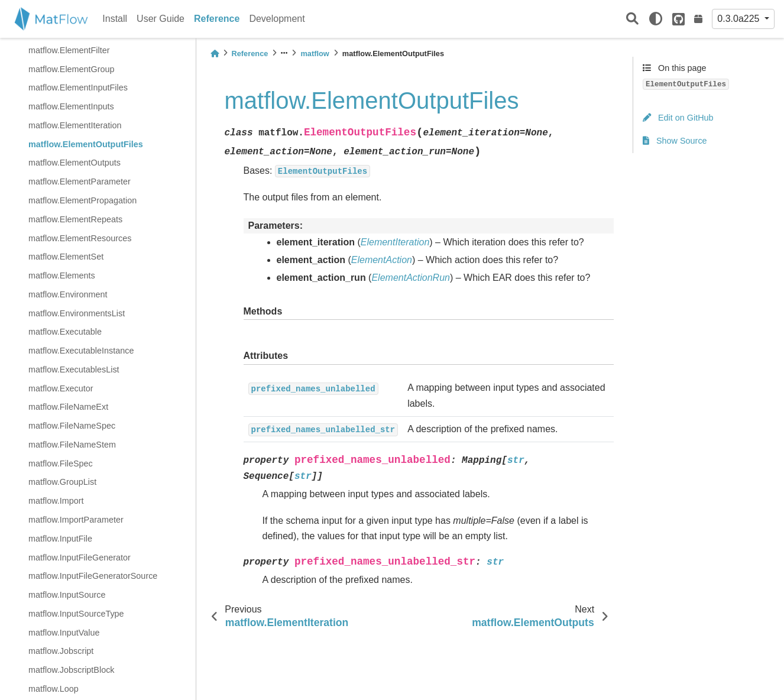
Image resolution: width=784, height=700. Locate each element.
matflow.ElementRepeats (75, 219)
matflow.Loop (54, 689)
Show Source (675, 141)
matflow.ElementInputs (71, 106)
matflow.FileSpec (61, 464)
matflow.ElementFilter (69, 50)
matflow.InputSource (67, 595)
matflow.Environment (68, 294)
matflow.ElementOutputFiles (86, 144)
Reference (217, 19)
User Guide (161, 19)
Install (115, 19)
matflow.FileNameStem (72, 445)
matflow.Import (56, 501)
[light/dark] (656, 19)
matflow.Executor (61, 388)
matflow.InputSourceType (76, 614)
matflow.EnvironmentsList (77, 313)
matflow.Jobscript (61, 651)
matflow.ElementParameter (80, 182)
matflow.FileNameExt (68, 407)
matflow (315, 54)
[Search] (632, 19)
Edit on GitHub (678, 118)
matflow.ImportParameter (76, 520)
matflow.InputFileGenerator (80, 558)
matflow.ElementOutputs (74, 163)
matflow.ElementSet (66, 257)
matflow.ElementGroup (72, 69)
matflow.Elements (62, 276)
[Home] (215, 54)
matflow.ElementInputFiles (78, 87)
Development (277, 19)
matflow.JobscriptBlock (72, 670)
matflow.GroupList (62, 482)
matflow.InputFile (60, 539)
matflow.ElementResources (80, 238)
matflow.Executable (65, 332)
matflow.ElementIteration (75, 125)
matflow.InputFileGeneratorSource (93, 576)
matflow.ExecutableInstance (81, 351)
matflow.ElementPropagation (82, 200)
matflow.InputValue (64, 633)
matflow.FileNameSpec (72, 426)
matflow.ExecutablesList (74, 370)
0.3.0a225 (740, 19)
